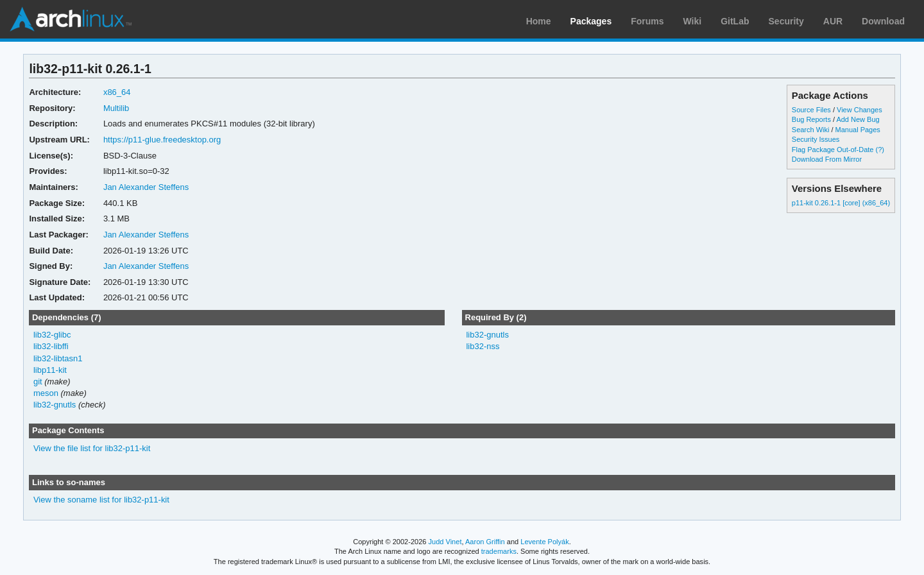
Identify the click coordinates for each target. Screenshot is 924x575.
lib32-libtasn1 (58, 358)
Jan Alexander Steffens (146, 187)
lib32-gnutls (55, 405)
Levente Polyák (544, 542)
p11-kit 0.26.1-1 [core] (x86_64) (841, 203)
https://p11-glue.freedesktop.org (162, 140)
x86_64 (117, 92)
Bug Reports (811, 119)
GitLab (735, 21)
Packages (591, 21)
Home (539, 21)
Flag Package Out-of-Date (833, 150)
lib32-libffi (51, 346)
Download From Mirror (827, 159)
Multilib (116, 108)
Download (883, 21)
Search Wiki (811, 130)
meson (46, 393)
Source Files (811, 110)
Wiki (693, 21)
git (38, 382)
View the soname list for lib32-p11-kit (101, 500)
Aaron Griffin (485, 542)
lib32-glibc (52, 335)
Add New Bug (858, 119)
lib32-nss (483, 346)
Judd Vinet (445, 542)
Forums (647, 21)
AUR (833, 21)
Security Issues (816, 139)
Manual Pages (858, 130)
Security (786, 21)
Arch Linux (71, 19)
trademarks (499, 551)
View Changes (860, 110)
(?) (879, 150)
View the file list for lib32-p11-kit (92, 448)
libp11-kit (50, 370)
